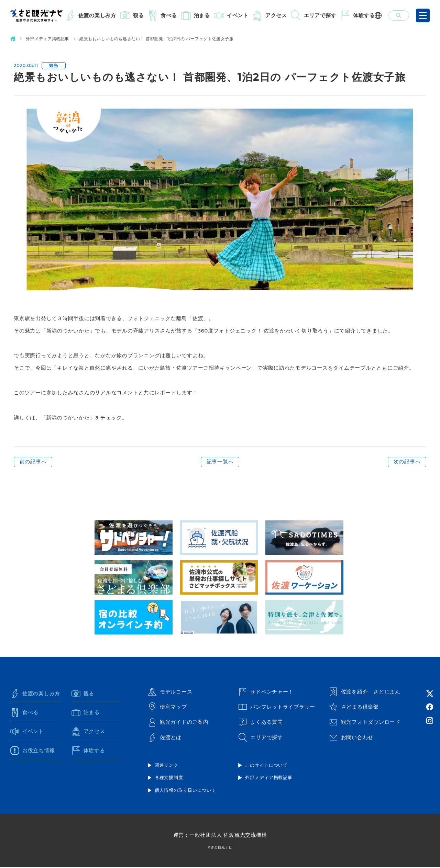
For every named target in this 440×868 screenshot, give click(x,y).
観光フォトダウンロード (365, 723)
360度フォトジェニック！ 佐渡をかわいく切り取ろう (263, 331)
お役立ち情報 (33, 751)
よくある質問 (261, 723)
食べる (169, 15)
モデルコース (170, 692)
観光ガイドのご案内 (178, 723)
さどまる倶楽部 (354, 707)
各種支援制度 (169, 778)
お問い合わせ (351, 738)
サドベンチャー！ (266, 692)
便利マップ (167, 707)
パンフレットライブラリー (277, 707)
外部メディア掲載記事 (47, 39)
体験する (364, 15)
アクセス (276, 15)
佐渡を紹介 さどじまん (365, 692)
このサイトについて (266, 766)
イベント (238, 15)
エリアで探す (320, 15)
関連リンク (167, 766)
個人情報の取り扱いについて (185, 791)
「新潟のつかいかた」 (68, 418)
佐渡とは (165, 738)
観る (139, 15)
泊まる (202, 15)
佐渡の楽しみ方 (97, 15)
